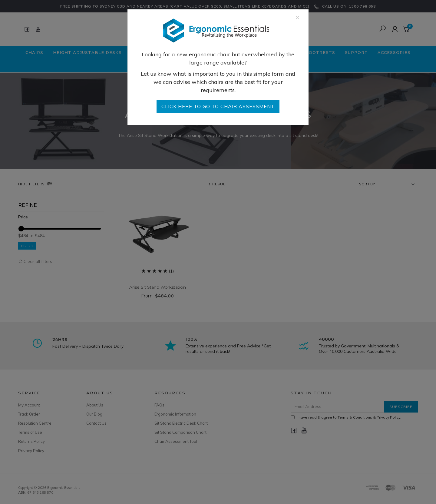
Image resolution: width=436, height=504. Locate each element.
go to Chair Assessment (218, 106)
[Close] (297, 17)
